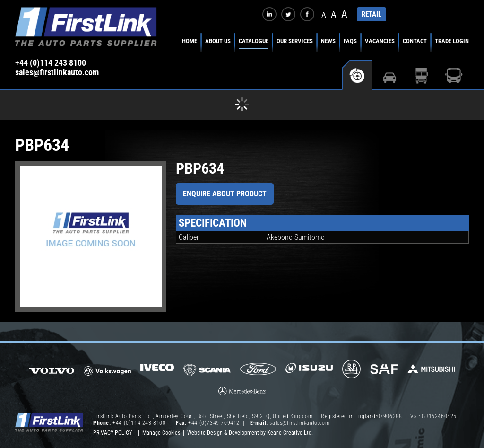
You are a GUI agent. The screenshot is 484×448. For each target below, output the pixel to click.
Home (190, 41)
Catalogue (254, 41)
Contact (415, 41)
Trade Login (452, 41)
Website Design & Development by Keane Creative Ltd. (250, 433)
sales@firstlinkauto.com (57, 72)
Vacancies (380, 41)
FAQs (350, 41)
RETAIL (372, 14)
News (328, 41)
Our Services (295, 41)
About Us (218, 41)
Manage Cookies (161, 433)
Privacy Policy (112, 433)
